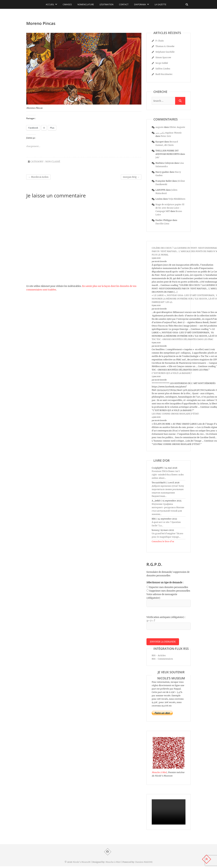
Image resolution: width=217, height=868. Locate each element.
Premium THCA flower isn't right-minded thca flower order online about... (168, 475)
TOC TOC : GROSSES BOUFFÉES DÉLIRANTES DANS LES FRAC (183, 339)
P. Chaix (160, 41)
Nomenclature (86, 4)
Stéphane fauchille (165, 52)
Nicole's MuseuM (82, 864)
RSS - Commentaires (162, 661)
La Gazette (160, 4)
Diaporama (140, 4)
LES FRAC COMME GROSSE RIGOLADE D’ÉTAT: (175, 414)
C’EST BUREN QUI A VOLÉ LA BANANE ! (172, 373)
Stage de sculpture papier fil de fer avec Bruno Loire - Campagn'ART (170, 208)
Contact (124, 4)
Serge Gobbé (162, 63)
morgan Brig (131, 177)
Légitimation (106, 4)
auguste (160, 127)
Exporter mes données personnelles (169, 587)
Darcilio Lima (162, 224)
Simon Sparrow (163, 57)
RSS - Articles (159, 657)
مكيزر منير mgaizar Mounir (169, 133)
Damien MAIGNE (144, 864)
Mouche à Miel (159, 774)
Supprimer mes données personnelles (170, 591)
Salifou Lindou (163, 69)
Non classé (53, 162)
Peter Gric (166, 136)
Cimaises (67, 4)
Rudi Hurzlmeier (164, 74)
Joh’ (158, 157)
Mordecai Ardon (38, 177)
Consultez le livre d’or (163, 541)
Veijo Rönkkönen (177, 199)
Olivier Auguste (177, 127)
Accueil (50, 4)
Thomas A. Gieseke (165, 46)
